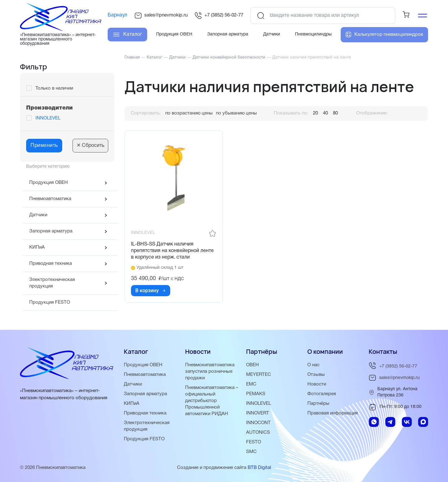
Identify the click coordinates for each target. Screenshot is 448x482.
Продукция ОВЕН (49, 183)
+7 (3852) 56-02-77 (219, 16)
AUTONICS (258, 433)
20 (315, 113)
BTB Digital (259, 468)
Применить (44, 146)
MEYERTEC (259, 375)
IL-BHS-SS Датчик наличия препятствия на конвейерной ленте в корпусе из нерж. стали (172, 251)
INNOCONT (258, 423)
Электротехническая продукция (52, 283)
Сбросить (90, 146)
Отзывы (316, 375)
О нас (313, 365)
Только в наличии (54, 88)
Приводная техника (51, 264)
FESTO (254, 442)
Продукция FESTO (50, 302)
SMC (251, 452)
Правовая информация (333, 413)
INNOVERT (258, 413)
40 (325, 113)
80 (335, 113)
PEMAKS (256, 394)
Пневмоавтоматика (50, 199)
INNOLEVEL (48, 118)
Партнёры (318, 404)
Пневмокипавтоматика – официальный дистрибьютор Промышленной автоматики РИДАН (212, 401)
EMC (251, 384)
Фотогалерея (322, 394)
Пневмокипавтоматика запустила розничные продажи (210, 372)
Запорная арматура (51, 231)
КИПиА (37, 247)
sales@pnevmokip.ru (161, 16)
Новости (317, 384)
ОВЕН (252, 365)
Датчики (38, 215)
